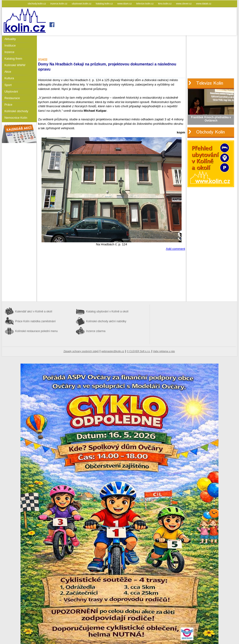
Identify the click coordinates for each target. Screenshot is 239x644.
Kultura (9, 78)
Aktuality (10, 39)
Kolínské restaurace (36, 331)
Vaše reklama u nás (164, 351)
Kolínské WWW (15, 65)
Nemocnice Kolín (16, 118)
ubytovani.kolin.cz (82, 4)
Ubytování (11, 91)
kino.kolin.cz (165, 4)
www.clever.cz (184, 4)
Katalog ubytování (107, 311)
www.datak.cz (204, 4)
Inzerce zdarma (96, 331)
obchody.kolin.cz (37, 4)
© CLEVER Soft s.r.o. (139, 351)
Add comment (176, 249)
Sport (8, 85)
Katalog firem (13, 59)
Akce (8, 72)
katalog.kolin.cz (105, 4)
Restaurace (12, 98)
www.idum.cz (125, 4)
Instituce (10, 45)
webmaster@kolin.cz (113, 351)
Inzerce (9, 52)
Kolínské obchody (16, 111)
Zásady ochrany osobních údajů (81, 351)
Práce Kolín (35, 321)
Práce (8, 105)
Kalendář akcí (34, 311)
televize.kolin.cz (145, 4)
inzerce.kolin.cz (59, 4)
